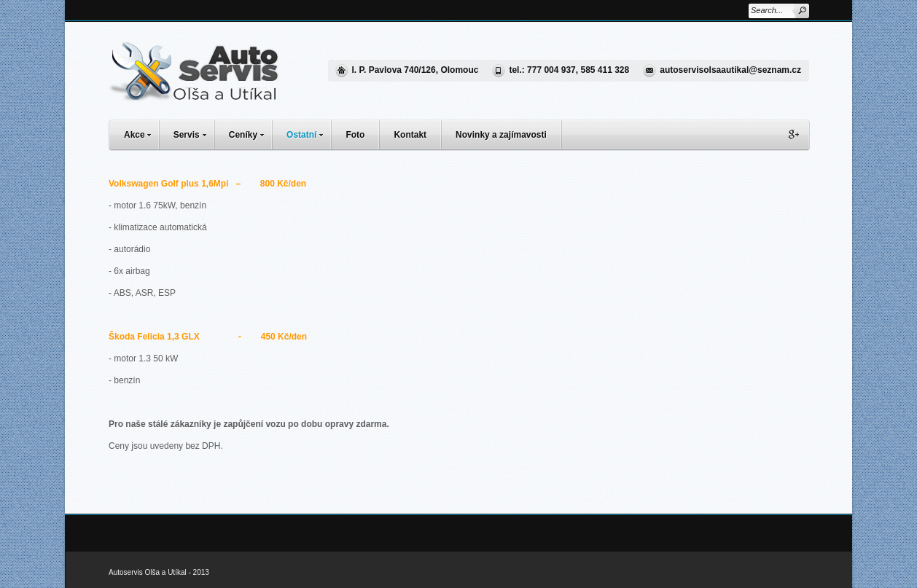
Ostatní (308, 133)
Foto (355, 135)
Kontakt (410, 135)
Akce (141, 133)
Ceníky (250, 133)
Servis (194, 133)
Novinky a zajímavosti (501, 135)
